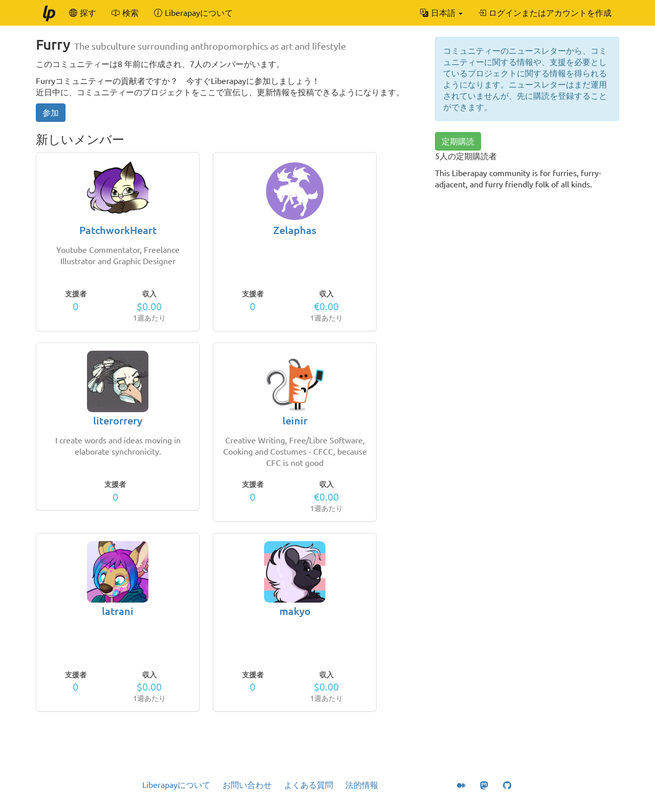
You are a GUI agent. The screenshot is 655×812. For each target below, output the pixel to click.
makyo (295, 611)
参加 (51, 113)
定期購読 (458, 141)
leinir (295, 421)
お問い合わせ (247, 785)
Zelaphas (295, 230)
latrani (118, 611)
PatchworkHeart (118, 230)
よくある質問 (309, 785)
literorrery (118, 421)
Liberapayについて (176, 785)
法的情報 (362, 785)
